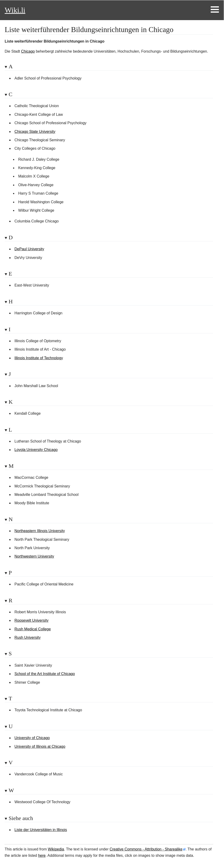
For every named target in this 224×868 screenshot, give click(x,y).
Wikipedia (56, 849)
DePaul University (29, 249)
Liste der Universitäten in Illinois (41, 830)
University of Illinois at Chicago (40, 746)
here (42, 855)
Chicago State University (35, 132)
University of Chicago (32, 738)
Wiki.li (15, 10)
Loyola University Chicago (36, 450)
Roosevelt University (31, 620)
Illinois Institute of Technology (39, 358)
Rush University (28, 637)
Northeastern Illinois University (40, 531)
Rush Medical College (33, 629)
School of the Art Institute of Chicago (45, 674)
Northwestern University (34, 556)
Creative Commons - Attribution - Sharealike (146, 849)
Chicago (28, 51)
